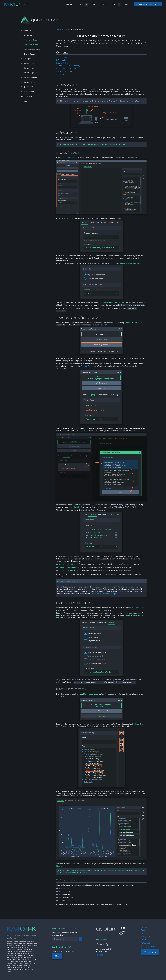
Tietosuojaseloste (148, 946)
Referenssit (145, 943)
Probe (75, 138)
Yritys (114, 4)
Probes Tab (73, 158)
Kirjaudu (128, 4)
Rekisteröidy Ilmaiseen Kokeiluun (148, 4)
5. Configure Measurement (66, 69)
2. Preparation (61, 60)
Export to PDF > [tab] (27, 97)
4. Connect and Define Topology (68, 66)
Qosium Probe (29, 63)
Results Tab (139, 608)
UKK (104, 4)
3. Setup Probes (62, 63)
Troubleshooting (29, 92)
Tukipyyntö (145, 937)
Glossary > (25, 102)
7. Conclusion (61, 74)
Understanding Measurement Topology (105, 594)
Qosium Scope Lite (31, 73)
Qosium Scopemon (30, 77)
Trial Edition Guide (31, 40)
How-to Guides (29, 54)
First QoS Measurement (33, 49)
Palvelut (144, 940)
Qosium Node (29, 87)
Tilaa (57, 956)
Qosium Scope (29, 68)
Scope (83, 138)
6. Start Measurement (64, 71)
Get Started (28, 35)
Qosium (80, 4)
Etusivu (69, 4)
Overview (27, 31)
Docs (94, 4)
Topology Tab (86, 366)
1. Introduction (61, 57)
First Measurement (31, 45)
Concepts (27, 59)
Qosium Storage (29, 82)
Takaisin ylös (150, 952)
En (24, 4)
